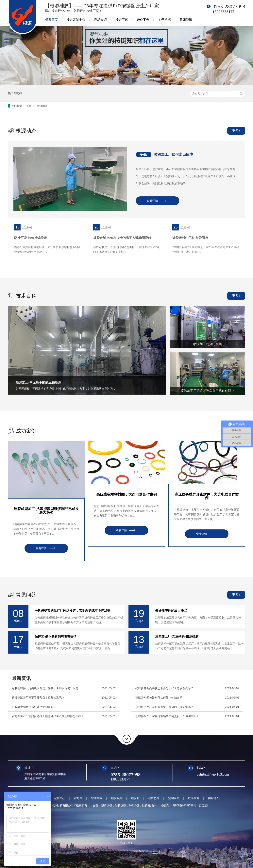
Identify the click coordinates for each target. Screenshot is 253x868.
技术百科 (26, 296)
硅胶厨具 (117, 798)
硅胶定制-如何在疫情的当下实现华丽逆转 (122, 238)
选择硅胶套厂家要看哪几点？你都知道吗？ (38, 698)
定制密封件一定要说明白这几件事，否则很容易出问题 (45, 688)
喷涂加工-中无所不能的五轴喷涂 (38, 382)
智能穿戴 (97, 798)
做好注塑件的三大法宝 (171, 611)
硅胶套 (135, 798)
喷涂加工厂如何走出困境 (174, 154)
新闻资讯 (186, 20)
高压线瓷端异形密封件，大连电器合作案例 (207, 496)
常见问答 (26, 595)
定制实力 (174, 798)
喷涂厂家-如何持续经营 (31, 238)
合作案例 (143, 20)
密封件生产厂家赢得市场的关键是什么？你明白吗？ (167, 716)
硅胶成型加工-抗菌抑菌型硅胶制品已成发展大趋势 (46, 511)
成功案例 (26, 431)
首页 (29, 106)
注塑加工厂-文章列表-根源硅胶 (177, 637)
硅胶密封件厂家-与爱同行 (190, 238)
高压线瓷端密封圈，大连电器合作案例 (126, 494)
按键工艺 (122, 20)
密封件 (78, 798)
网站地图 (214, 798)
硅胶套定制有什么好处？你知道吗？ (34, 707)
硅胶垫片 (154, 798)
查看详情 (152, 201)
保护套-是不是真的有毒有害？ (56, 637)
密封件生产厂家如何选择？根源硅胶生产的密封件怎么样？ (48, 716)
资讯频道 (42, 106)
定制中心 (59, 798)
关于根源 (164, 20)
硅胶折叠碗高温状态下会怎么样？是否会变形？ (164, 688)
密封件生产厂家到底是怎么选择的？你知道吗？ (164, 707)
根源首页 (51, 20)
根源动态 (26, 131)
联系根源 (194, 798)
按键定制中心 (76, 20)
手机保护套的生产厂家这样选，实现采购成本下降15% (73, 611)
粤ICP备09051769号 (184, 806)
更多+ (236, 131)
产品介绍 (100, 20)
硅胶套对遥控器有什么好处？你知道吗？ (160, 698)
